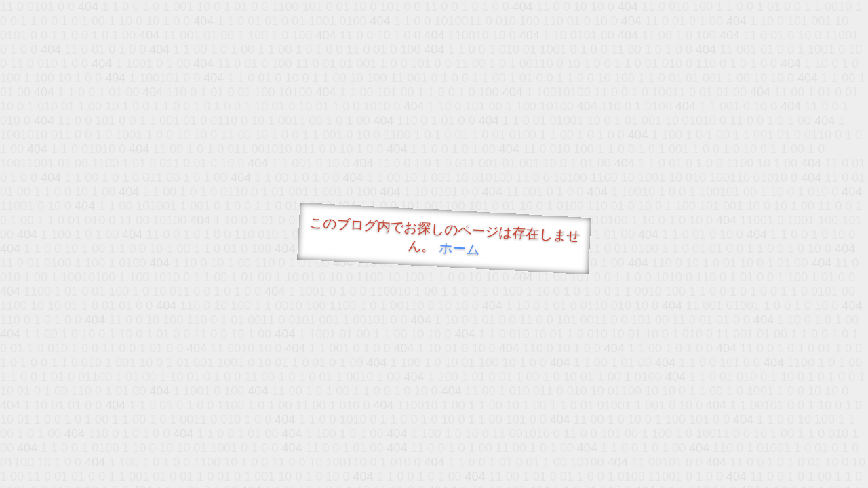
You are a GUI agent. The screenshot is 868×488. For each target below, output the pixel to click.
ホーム (459, 248)
